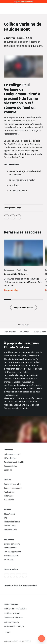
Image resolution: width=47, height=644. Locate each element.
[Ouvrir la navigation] (44, 9)
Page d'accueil (10, 332)
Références (24, 332)
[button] (24, 325)
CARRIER (28, 641)
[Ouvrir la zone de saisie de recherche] (40, 9)
